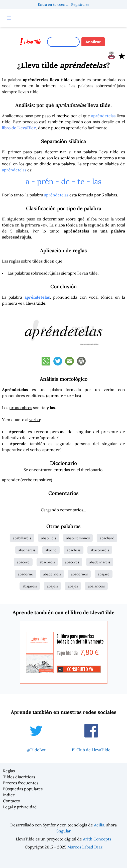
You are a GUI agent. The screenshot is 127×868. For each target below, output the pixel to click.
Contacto (12, 801)
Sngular (63, 831)
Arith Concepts (97, 839)
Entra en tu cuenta (53, 5)
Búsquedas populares (23, 789)
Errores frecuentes (21, 783)
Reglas (9, 771)
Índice (9, 795)
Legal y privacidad (20, 807)
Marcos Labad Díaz (85, 847)
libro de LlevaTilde (19, 128)
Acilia (99, 825)
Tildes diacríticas (19, 777)
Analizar (93, 42)
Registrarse (80, 5)
